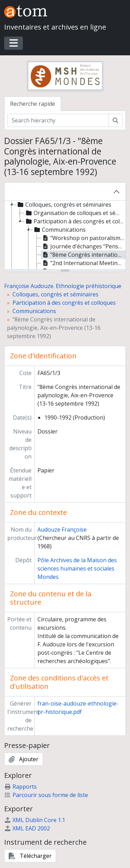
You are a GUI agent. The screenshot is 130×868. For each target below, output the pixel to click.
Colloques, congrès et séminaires (55, 294)
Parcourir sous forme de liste (46, 795)
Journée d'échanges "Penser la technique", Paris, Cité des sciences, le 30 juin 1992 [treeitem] (83, 246)
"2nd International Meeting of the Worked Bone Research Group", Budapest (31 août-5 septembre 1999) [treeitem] (83, 263)
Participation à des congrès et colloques (64, 303)
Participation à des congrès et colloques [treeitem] (75, 221)
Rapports (20, 787)
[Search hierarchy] (58, 120)
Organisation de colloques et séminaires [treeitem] (75, 213)
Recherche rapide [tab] (33, 104)
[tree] (65, 236)
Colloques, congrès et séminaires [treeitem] (64, 205)
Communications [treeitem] (59, 230)
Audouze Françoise (62, 529)
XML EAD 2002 (27, 828)
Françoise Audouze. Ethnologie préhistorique (63, 286)
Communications (34, 311)
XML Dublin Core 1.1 (35, 820)
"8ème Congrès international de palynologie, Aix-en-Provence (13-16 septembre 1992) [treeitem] (83, 255)
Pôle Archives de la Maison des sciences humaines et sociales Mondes (77, 568)
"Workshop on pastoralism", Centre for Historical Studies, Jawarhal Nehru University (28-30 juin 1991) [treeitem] (83, 238)
